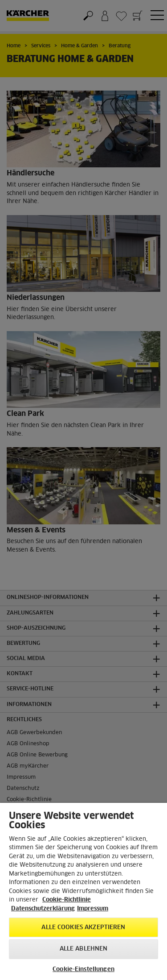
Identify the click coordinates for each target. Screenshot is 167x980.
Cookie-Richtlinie (67, 900)
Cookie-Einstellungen (83, 970)
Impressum (93, 909)
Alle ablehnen (84, 949)
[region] (83, 891)
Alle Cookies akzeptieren (83, 928)
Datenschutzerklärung (43, 909)
